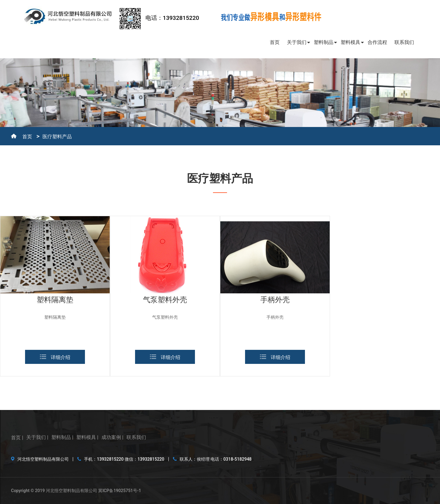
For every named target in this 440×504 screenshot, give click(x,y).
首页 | (17, 438)
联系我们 (404, 42)
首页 (275, 42)
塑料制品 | (62, 437)
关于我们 (297, 42)
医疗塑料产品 (57, 137)
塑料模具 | (87, 437)
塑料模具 (350, 42)
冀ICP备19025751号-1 (119, 491)
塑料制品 (324, 42)
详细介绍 (55, 357)
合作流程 (377, 42)
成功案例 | (112, 437)
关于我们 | (37, 437)
